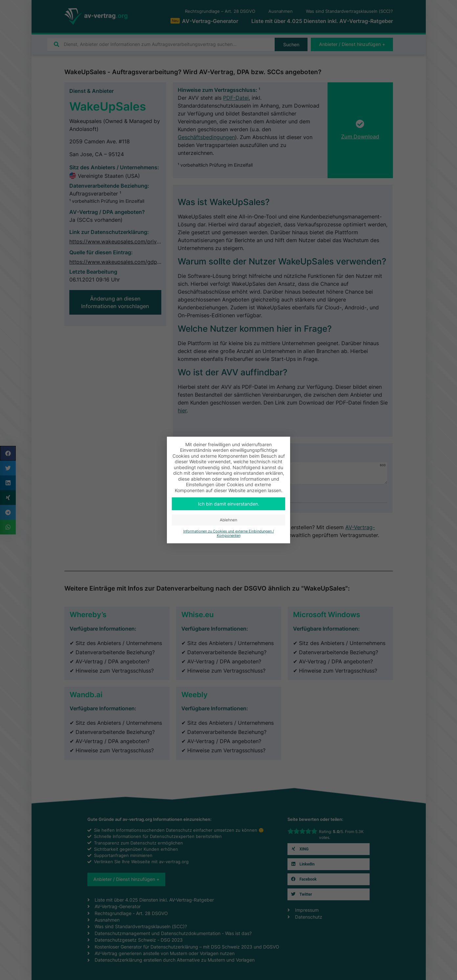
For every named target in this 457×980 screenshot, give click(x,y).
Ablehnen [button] (228, 520)
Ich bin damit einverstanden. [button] (229, 504)
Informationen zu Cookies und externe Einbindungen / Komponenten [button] (229, 533)
